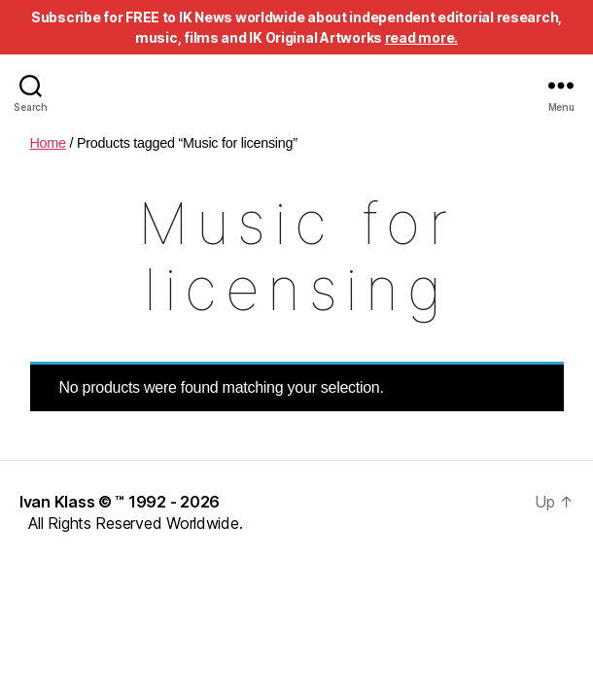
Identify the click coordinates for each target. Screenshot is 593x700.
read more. (421, 37)
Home (48, 143)
